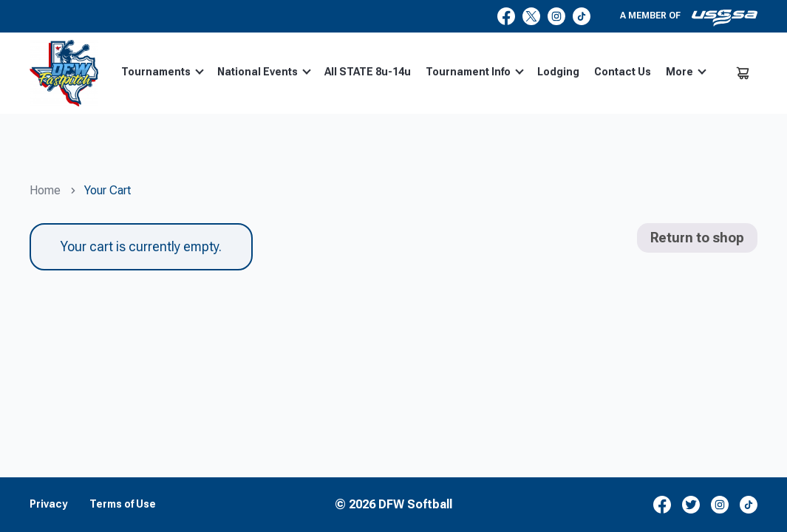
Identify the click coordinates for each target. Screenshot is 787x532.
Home (45, 190)
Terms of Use (123, 504)
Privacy (48, 504)
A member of (689, 18)
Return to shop (697, 238)
